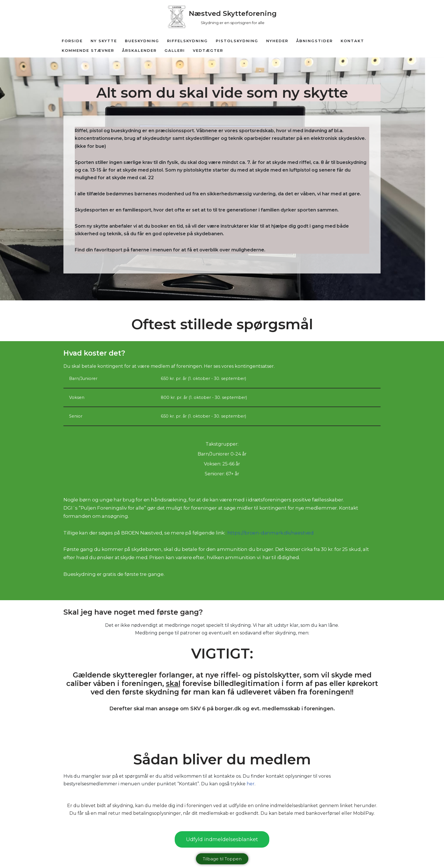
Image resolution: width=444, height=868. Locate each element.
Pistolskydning (237, 41)
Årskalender (139, 50)
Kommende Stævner (88, 50)
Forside (72, 41)
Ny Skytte (104, 41)
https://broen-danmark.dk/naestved (271, 533)
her (251, 784)
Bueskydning (142, 41)
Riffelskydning (187, 41)
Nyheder (277, 41)
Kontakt (352, 41)
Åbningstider (314, 41)
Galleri (175, 50)
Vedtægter (208, 50)
